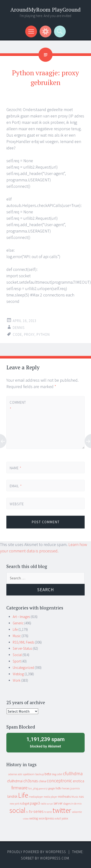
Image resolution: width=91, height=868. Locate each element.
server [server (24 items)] (58, 803)
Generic (18, 623)
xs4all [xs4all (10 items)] (58, 818)
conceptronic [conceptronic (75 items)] (59, 781)
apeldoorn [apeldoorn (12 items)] (29, 774)
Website (17, 504)
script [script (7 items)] (50, 804)
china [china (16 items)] (42, 781)
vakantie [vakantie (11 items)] (77, 812)
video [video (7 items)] (26, 819)
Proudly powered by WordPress (37, 852)
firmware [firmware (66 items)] (19, 788)
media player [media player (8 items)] (50, 797)
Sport (17, 661)
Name (16, 468)
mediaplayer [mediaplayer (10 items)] (36, 797)
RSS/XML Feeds (23, 642)
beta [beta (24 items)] (48, 774)
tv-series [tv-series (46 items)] (36, 811)
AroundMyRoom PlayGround (45, 10)
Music (17, 636)
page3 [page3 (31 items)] (35, 803)
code (17, 334)
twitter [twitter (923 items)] (62, 810)
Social (17, 655)
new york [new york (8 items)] (14, 804)
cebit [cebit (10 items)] (60, 774)
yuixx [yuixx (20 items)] (65, 818)
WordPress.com (55, 858)
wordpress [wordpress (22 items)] (46, 818)
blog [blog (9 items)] (54, 774)
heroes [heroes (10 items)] (66, 788)
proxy (29, 334)
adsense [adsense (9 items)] (13, 774)
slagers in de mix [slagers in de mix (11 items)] (72, 803)
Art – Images (21, 617)
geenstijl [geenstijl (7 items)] (43, 789)
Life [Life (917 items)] (23, 795)
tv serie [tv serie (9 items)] (48, 812)
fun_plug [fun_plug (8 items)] (33, 788)
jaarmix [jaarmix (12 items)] (75, 788)
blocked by (45, 742)
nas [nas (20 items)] (81, 796)
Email (16, 486)
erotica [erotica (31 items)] (79, 781)
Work (17, 680)
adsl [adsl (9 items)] (20, 774)
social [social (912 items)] (17, 810)
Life (15, 629)
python (43, 334)
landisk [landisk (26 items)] (12, 796)
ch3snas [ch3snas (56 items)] (31, 781)
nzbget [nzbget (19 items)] (25, 803)
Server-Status (22, 648)
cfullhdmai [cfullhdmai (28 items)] (15, 781)
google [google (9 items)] (52, 788)
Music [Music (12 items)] (75, 797)
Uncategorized (23, 668)
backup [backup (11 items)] (40, 774)
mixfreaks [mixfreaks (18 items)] (64, 796)
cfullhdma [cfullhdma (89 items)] (73, 773)
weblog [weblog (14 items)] (34, 818)
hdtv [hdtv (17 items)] (59, 788)
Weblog (18, 674)
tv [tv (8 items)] (27, 812)
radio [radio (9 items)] (43, 804)
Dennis (19, 328)
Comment (18, 406)
